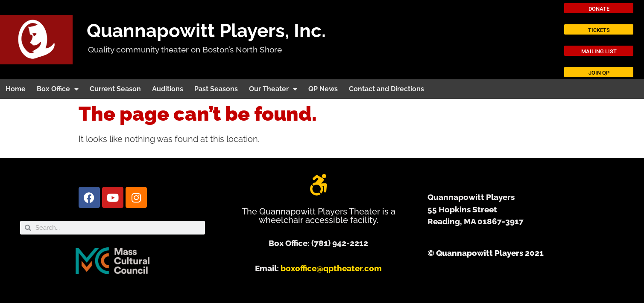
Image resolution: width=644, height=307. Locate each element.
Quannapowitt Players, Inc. (206, 30)
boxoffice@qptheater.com (331, 268)
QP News (323, 89)
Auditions (168, 89)
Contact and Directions (386, 89)
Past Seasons (216, 89)
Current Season (115, 89)
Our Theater (273, 89)
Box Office (58, 89)
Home (16, 89)
